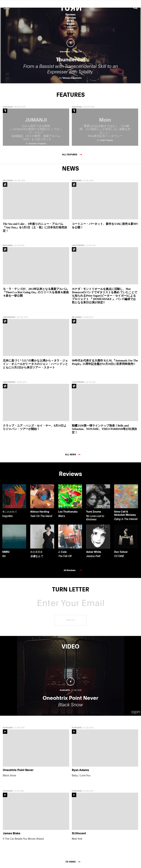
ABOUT (71, 27)
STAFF (71, 29)
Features (71, 18)
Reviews (70, 14)
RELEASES (8, 179)
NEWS (71, 21)
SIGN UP (70, 618)
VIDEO (70, 24)
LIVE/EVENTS (78, 244)
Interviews (8, 105)
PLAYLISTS (8, 726)
